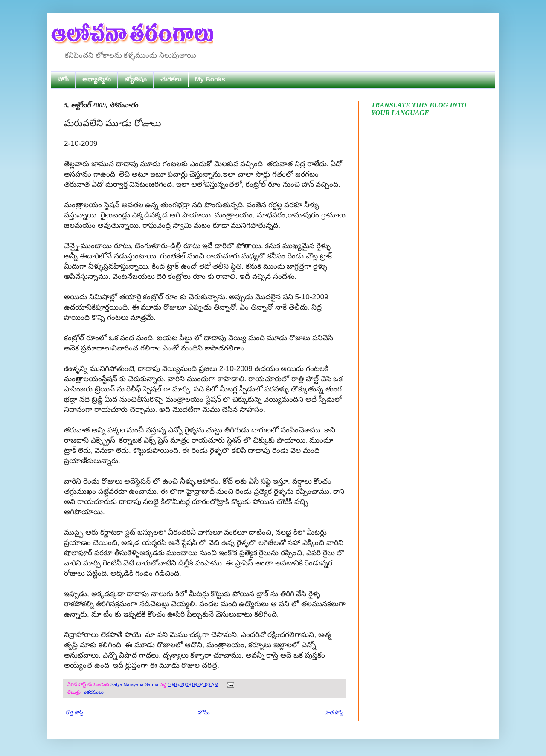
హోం (63, 79)
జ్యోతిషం (136, 79)
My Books (210, 79)
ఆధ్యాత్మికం (97, 79)
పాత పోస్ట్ (334, 713)
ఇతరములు (93, 692)
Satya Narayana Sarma (135, 684)
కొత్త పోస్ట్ (75, 713)
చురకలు (171, 79)
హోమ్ (204, 713)
